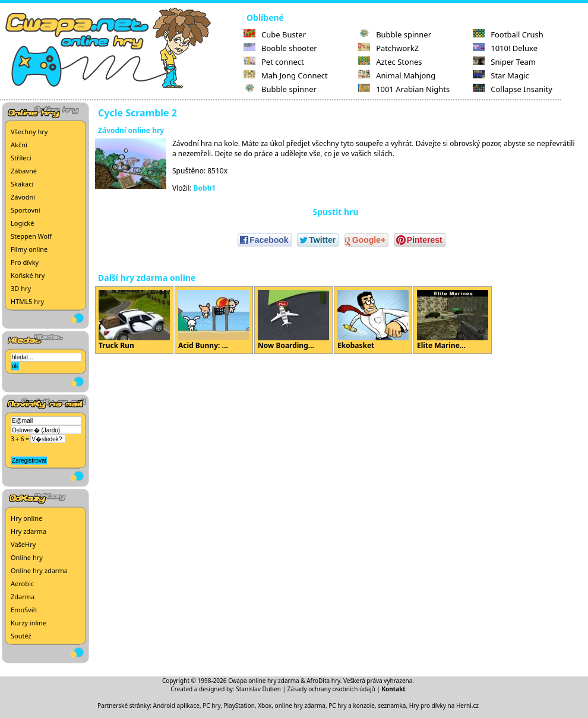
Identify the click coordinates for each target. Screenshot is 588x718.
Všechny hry (29, 132)
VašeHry (23, 544)
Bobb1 (205, 188)
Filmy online (29, 249)
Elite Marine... (453, 320)
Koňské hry (28, 275)
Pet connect (274, 62)
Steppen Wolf (31, 236)
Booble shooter (280, 48)
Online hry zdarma (39, 570)
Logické (22, 223)
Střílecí (21, 158)
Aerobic (22, 583)
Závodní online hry (131, 130)
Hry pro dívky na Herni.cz (444, 706)
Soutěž (21, 636)
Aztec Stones (390, 62)
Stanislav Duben (258, 689)
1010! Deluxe (505, 48)
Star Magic (501, 75)
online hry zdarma (300, 706)
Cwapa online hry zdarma (264, 681)
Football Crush (508, 34)
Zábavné (24, 171)
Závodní (23, 197)
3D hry (21, 288)
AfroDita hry (323, 681)
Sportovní (26, 210)
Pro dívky (25, 262)
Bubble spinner (280, 89)
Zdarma (23, 597)
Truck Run (134, 320)
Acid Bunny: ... (214, 320)
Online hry (27, 557)
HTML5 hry (27, 301)
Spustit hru (335, 212)
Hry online (26, 518)
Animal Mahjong (397, 75)
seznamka (392, 706)
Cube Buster (275, 34)
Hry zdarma (29, 531)
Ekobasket (373, 320)
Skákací (22, 184)
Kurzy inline (29, 623)
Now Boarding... (293, 320)
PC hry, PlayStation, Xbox (237, 706)
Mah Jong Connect (286, 75)
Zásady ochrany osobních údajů (331, 689)
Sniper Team (504, 62)
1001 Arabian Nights (404, 89)
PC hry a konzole (352, 706)
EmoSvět (24, 610)
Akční (19, 145)
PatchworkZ (388, 48)
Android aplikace (176, 706)
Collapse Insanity (513, 89)
